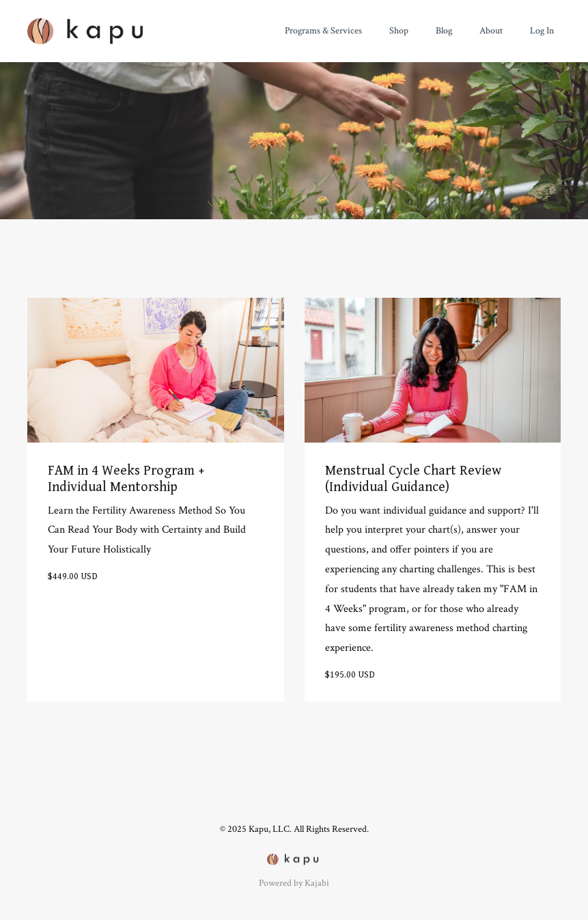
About (491, 31)
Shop (399, 31)
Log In (542, 31)
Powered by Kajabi (294, 883)
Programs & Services (323, 31)
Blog (444, 31)
